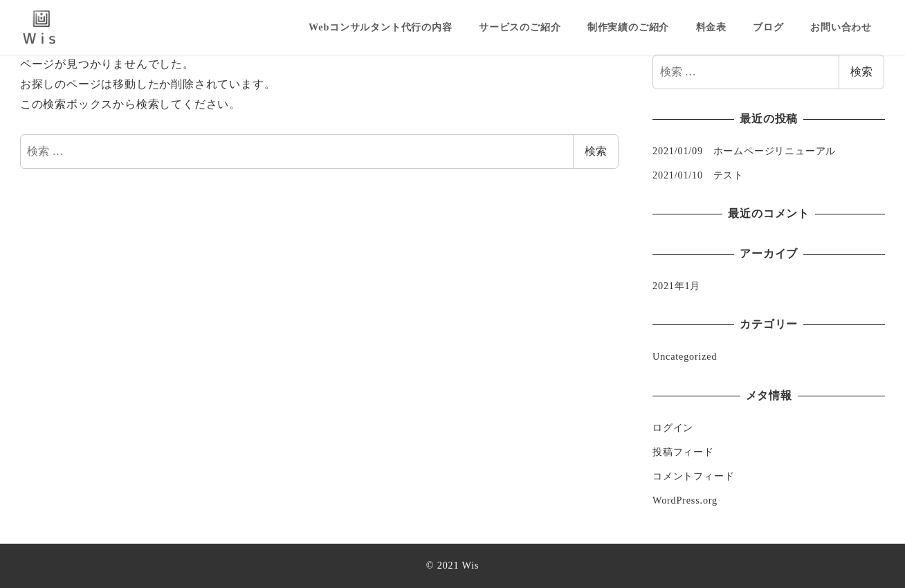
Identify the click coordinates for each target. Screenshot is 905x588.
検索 (596, 151)
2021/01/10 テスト (698, 175)
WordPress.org (685, 500)
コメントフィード (693, 476)
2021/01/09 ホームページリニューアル (744, 151)
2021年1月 (676, 286)
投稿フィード (683, 452)
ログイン (673, 428)
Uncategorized (685, 356)
